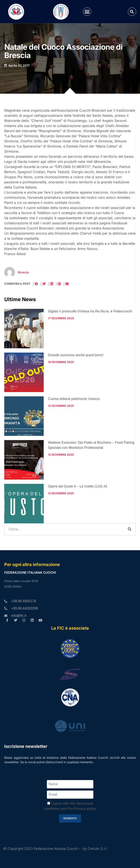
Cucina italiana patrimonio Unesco (74, 399)
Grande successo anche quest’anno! (76, 355)
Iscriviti (70, 818)
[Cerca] (130, 529)
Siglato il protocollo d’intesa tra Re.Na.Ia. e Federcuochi (90, 311)
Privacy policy (85, 809)
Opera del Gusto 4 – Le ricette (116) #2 (78, 486)
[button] (87, 12)
